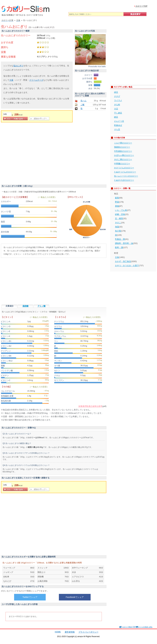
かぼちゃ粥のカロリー (124, 155)
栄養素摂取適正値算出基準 (90, 406)
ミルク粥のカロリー (123, 143)
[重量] (7, 114)
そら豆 (117, 129)
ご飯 (82, 105)
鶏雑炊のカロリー (122, 147)
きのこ (118, 223)
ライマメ (118, 100)
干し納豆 (118, 113)
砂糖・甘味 (120, 214)
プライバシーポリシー (88, 632)
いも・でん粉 (121, 210)
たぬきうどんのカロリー (125, 172)
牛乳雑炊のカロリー (123, 151)
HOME (58, 632)
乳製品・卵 (120, 239)
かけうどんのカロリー (124, 168)
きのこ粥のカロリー (123, 159)
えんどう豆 (119, 121)
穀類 (117, 198)
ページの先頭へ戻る (146, 627)
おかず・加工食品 (123, 261)
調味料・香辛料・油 (124, 243)
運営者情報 (70, 632)
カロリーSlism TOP (129, 627)
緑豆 (116, 92)
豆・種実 (119, 218)
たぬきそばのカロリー (124, 180)
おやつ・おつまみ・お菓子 (127, 266)
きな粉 (117, 105)
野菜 (117, 202)
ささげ (117, 96)
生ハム (83, 101)
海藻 (117, 227)
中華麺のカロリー (122, 164)
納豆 (116, 117)
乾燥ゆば (118, 125)
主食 (117, 257)
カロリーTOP (141, 6)
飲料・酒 (119, 247)
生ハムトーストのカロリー (126, 176)
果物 (117, 206)
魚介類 (118, 231)
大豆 (116, 109)
